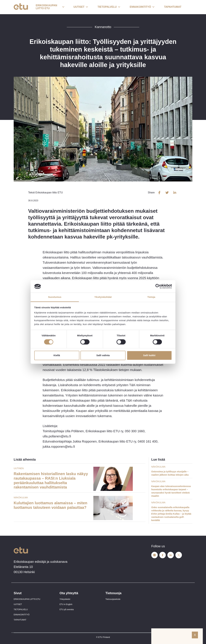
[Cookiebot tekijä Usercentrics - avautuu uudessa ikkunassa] (158, 286)
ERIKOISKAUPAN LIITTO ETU (27, 599)
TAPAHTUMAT (20, 620)
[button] (50, 7)
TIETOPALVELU (21, 610)
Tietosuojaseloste (113, 599)
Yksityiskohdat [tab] (103, 297)
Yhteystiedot (65, 599)
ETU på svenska (67, 610)
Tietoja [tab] (151, 297)
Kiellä (57, 355)
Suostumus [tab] (55, 297)
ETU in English (66, 604)
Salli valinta (103, 355)
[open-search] (187, 7)
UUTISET (18, 604)
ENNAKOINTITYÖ (22, 615)
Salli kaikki (149, 355)
